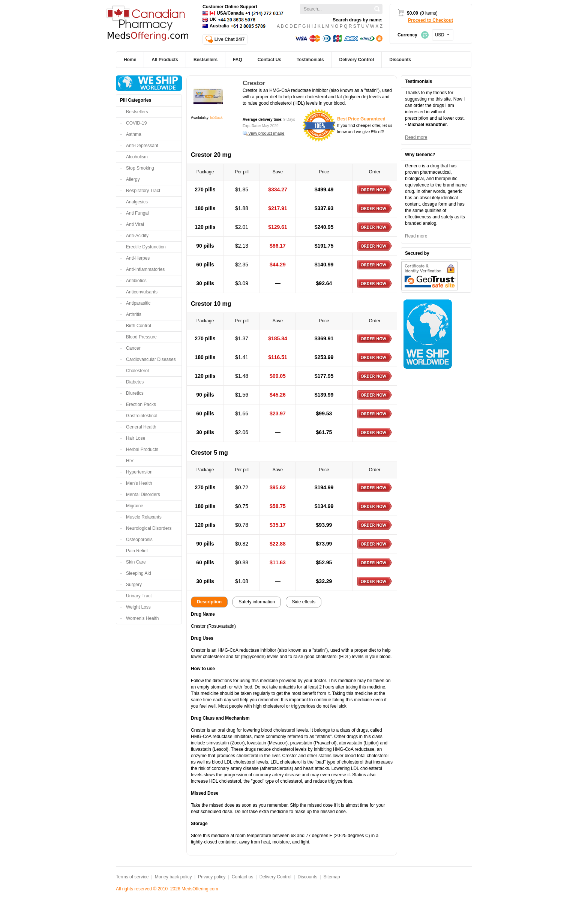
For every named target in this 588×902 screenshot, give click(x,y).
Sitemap (332, 877)
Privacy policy (212, 877)
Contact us (242, 877)
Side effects (303, 602)
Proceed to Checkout (430, 20)
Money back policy (173, 877)
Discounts (307, 877)
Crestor (254, 83)
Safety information (257, 602)
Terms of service (132, 877)
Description (209, 602)
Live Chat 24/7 (230, 39)
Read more (416, 137)
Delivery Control (275, 877)
